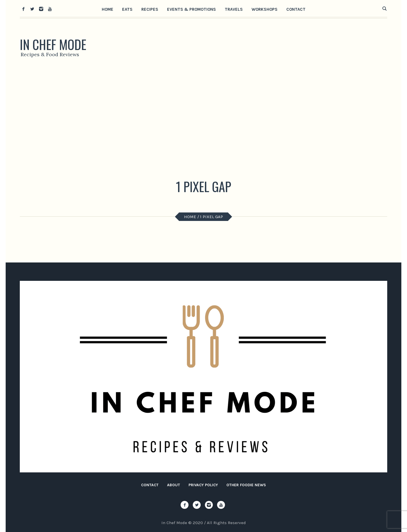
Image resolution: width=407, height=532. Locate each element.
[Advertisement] (203, 120)
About (174, 485)
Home (190, 217)
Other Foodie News (246, 485)
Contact (150, 485)
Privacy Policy (203, 485)
